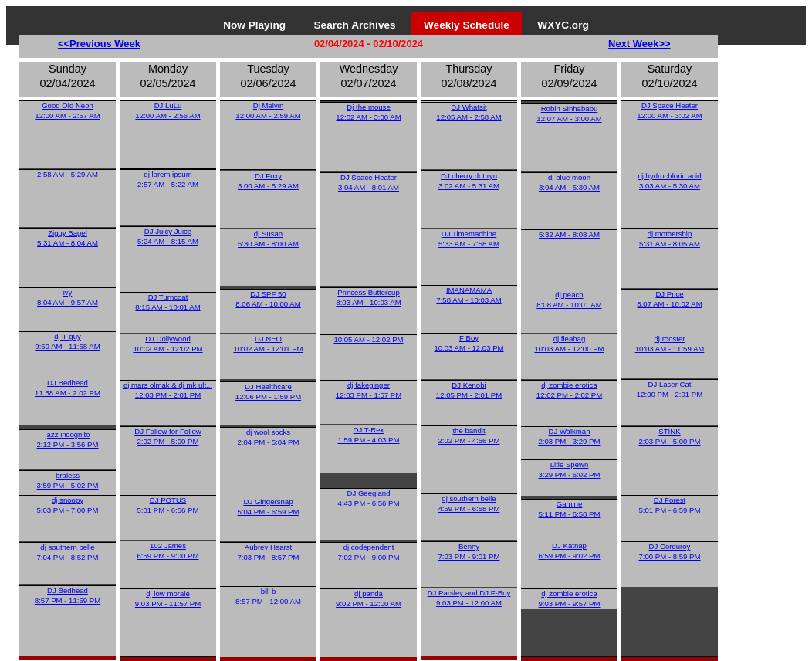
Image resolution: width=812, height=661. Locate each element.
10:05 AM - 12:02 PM (368, 339)
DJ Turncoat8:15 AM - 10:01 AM (167, 302)
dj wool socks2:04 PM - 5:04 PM (269, 437)
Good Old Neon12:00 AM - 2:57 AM (67, 110)
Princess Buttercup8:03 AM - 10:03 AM (368, 297)
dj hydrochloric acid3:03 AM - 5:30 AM (669, 181)
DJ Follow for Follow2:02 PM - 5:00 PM (167, 436)
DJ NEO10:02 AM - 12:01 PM (268, 344)
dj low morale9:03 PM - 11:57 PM (168, 598)
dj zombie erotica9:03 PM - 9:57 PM (570, 598)
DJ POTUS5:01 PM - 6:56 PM (168, 505)
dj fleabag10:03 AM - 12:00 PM (569, 344)
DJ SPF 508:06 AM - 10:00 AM (268, 299)
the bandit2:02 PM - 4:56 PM (469, 436)
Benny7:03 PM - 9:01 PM (469, 551)
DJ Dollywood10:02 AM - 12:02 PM (167, 344)
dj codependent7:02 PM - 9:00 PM (369, 552)
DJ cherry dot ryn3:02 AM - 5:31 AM (469, 181)
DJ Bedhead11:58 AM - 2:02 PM (68, 388)
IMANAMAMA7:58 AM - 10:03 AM (469, 295)
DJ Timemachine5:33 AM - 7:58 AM (469, 239)
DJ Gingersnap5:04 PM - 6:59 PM (269, 507)
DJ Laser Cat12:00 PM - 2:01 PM (670, 389)
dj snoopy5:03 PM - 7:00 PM (68, 505)
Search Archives (355, 25)
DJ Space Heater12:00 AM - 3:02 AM (669, 110)
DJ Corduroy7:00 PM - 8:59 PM (670, 551)
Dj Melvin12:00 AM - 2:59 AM (268, 110)
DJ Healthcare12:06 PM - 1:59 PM (268, 392)
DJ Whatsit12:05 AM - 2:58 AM (469, 112)
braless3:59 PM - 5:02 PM (68, 480)
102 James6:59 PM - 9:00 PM (168, 551)
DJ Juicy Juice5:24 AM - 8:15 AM (168, 236)
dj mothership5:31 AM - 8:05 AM (670, 239)
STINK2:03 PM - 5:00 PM (670, 436)
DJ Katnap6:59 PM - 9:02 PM (570, 551)
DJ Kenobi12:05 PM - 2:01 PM (469, 390)
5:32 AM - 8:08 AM (569, 234)
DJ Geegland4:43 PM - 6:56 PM (369, 498)
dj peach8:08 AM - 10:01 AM (569, 300)
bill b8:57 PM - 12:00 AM (268, 596)
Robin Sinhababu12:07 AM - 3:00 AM (569, 114)
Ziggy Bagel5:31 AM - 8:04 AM (68, 238)
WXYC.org (563, 25)
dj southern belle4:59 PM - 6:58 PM (469, 503)
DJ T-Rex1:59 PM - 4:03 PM (369, 435)
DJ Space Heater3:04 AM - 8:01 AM (369, 182)
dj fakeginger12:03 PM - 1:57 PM (369, 390)
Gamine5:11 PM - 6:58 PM (570, 509)
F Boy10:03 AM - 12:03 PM (469, 343)
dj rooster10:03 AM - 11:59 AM (670, 344)
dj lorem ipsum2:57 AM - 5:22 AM (168, 179)
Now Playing (254, 25)
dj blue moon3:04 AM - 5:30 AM (569, 182)
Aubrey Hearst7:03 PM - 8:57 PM (269, 552)
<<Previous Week (99, 44)
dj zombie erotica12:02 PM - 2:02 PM (569, 390)
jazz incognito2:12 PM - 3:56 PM (68, 439)
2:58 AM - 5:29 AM (68, 174)
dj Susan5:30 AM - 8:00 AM (268, 239)
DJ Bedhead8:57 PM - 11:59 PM (68, 595)
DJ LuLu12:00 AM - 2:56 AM (167, 110)
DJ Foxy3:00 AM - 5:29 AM (268, 181)
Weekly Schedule (467, 25)
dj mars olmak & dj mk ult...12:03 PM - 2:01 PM (168, 390)
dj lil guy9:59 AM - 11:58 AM (67, 341)
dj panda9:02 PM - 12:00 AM (369, 598)
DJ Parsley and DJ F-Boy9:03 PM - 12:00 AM (469, 598)
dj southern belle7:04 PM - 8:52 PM (68, 552)
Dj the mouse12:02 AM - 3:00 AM (368, 112)
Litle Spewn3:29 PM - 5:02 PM (570, 469)
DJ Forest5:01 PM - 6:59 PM (670, 505)
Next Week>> (639, 44)
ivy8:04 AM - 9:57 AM (68, 297)
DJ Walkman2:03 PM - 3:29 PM (570, 436)
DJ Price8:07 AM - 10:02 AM (669, 299)
